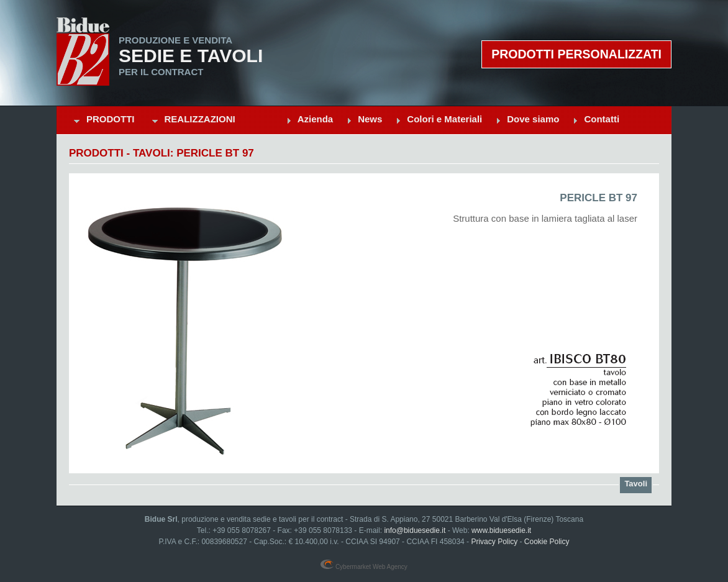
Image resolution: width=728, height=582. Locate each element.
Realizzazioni (200, 119)
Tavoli (636, 484)
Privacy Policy (494, 542)
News (370, 119)
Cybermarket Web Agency (364, 567)
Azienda (316, 119)
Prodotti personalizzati (576, 54)
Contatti (602, 119)
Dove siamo (533, 119)
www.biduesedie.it (501, 530)
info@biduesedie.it (415, 530)
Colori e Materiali (444, 119)
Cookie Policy (547, 542)
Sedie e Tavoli (191, 56)
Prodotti (111, 119)
